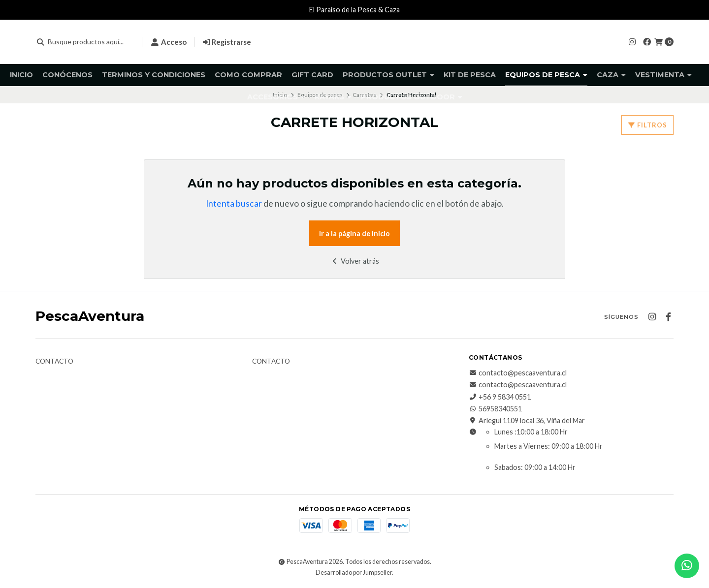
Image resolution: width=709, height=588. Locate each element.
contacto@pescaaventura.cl (518, 373)
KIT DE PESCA (470, 75)
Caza (611, 75)
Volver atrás (355, 261)
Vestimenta (663, 75)
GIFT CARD (312, 75)
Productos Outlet (388, 75)
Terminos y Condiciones (154, 75)
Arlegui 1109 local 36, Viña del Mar (527, 421)
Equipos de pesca (546, 75)
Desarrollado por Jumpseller (354, 573)
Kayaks (333, 97)
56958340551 (495, 409)
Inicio (21, 75)
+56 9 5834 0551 (500, 397)
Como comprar (248, 75)
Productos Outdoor (412, 97)
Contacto (54, 362)
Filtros (647, 125)
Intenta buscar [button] (234, 203)
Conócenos (67, 75)
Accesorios (276, 97)
